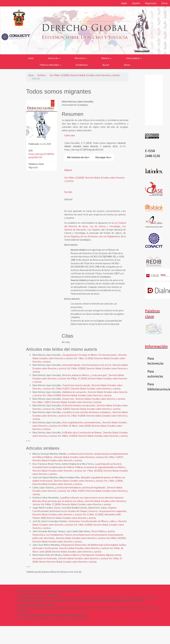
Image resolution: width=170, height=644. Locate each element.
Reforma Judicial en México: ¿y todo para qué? (85, 375)
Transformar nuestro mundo (76, 385)
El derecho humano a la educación (79, 405)
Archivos (42, 75)
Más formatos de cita (78, 157)
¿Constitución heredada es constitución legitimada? (80, 487)
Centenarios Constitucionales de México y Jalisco (93, 521)
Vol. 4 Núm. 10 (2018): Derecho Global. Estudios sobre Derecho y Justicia (85, 75)
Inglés (124, 3)
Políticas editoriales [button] (50, 65)
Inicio (31, 58)
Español (136, 3)
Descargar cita (103, 157)
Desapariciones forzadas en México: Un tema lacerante (90, 355)
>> (29, 441)
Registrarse (151, 3)
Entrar (165, 3)
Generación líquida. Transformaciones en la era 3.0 (87, 365)
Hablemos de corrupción (74, 392)
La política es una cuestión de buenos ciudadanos (87, 412)
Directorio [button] (81, 58)
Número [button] (106, 58)
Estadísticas (82, 65)
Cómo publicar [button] (134, 58)
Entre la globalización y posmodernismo (82, 422)
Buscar (106, 65)
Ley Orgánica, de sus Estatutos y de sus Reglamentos (93, 236)
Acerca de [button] (54, 58)
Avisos (127, 65)
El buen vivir (68, 399)
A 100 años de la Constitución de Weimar (82, 433)
